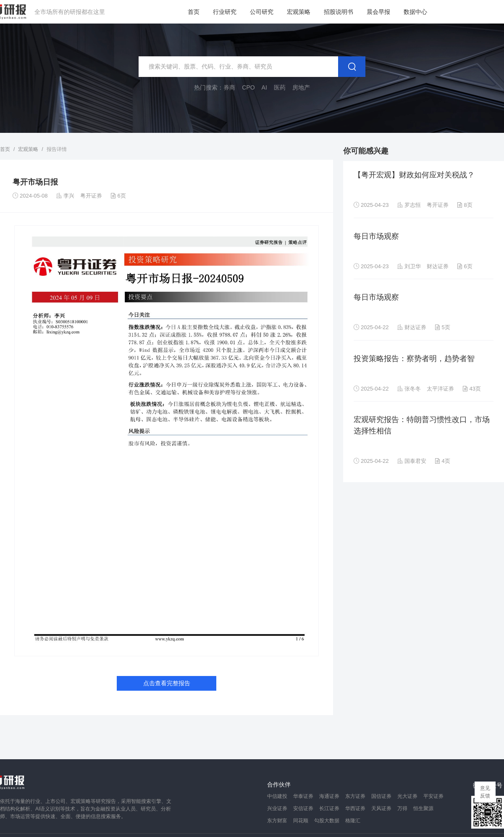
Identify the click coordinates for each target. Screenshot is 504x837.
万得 (402, 808)
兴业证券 (277, 808)
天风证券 (381, 808)
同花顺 (301, 821)
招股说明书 (339, 12)
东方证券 (355, 796)
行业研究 (225, 12)
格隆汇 (353, 821)
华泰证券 (303, 796)
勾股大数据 (327, 821)
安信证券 (303, 808)
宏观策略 (299, 12)
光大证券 (407, 796)
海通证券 (329, 796)
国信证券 (381, 796)
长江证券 (329, 808)
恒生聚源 (423, 808)
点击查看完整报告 (167, 683)
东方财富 (277, 821)
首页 (194, 12)
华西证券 (355, 808)
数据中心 (415, 12)
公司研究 (262, 12)
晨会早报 (378, 12)
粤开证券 (91, 196)
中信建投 (277, 796)
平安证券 (433, 796)
